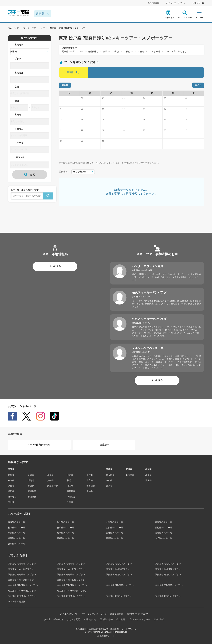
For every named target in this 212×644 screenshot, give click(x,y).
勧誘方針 (104, 445)
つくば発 (91, 486)
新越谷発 (32, 491)
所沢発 (31, 486)
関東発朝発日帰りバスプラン (22, 564)
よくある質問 (74, 619)
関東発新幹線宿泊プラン (118, 569)
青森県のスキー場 (17, 522)
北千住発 (12, 497)
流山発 (70, 486)
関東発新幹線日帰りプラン (168, 569)
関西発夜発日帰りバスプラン (71, 575)
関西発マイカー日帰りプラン (71, 580)
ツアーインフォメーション (94, 614)
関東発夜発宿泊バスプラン (168, 564)
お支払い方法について (138, 614)
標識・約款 (159, 619)
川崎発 (51, 480)
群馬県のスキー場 (66, 528)
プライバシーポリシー (139, 619)
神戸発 (109, 486)
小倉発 (149, 475)
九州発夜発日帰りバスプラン (71, 596)
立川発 (11, 502)
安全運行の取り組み (54, 619)
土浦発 (90, 491)
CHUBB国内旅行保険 (39, 445)
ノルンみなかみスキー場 (148, 348)
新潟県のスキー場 (17, 533)
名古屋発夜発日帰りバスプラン (72, 585)
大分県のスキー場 (164, 538)
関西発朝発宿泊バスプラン (168, 575)
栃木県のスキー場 (17, 528)
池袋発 (11, 486)
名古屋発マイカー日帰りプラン (72, 591)
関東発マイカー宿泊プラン (21, 569)
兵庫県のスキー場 (17, 538)
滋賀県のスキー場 (164, 533)
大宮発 (31, 475)
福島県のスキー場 (164, 522)
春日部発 (32, 497)
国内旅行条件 (106, 619)
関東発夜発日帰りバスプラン (71, 564)
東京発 (11, 480)
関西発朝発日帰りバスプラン (22, 575)
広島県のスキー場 (115, 538)
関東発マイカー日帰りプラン (71, 569)
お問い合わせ (90, 619)
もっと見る (55, 266)
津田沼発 (71, 497)
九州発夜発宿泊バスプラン (168, 596)
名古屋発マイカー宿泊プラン (22, 591)
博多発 (149, 480)
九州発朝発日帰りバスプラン (22, 596)
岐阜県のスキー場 (66, 533)
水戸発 (90, 475)
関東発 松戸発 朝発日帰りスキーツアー (69, 28)
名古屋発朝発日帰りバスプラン (23, 585)
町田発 (11, 491)
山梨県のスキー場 (115, 528)
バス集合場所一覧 (69, 614)
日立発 (90, 480)
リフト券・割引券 (17, 602)
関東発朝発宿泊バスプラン (119, 564)
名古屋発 (130, 475)
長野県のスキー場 (164, 528)
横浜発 (51, 475)
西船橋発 (71, 491)
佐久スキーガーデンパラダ (149, 292)
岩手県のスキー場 (66, 522)
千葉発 (70, 502)
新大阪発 (110, 475)
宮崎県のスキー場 (17, 544)
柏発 (69, 480)
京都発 (109, 480)
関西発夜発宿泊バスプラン (119, 575)
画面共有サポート (106, 636)
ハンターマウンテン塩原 (148, 266)
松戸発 (70, 475)
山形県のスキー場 (115, 522)
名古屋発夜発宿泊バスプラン (169, 585)
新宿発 (11, 475)
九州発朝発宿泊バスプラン (119, 596)
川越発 (31, 480)
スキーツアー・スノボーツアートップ (26, 28)
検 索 (30, 175)
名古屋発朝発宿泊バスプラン (120, 585)
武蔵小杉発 (53, 486)
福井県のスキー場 (115, 533)
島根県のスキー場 (66, 538)
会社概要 (121, 619)
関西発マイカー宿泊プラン (21, 580)
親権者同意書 (117, 614)
